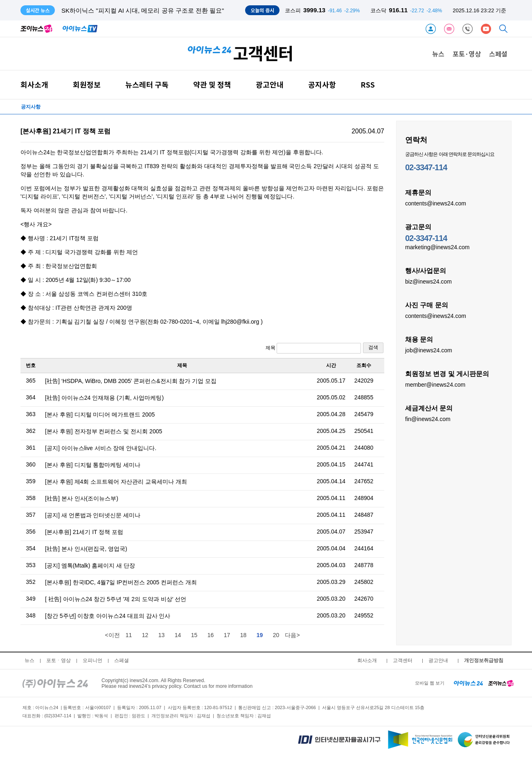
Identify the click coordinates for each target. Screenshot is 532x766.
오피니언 (92, 660)
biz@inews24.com (428, 281)
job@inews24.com (429, 350)
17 (227, 635)
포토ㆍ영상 (59, 660)
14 (178, 635)
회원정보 (87, 84)
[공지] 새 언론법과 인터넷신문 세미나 (93, 515)
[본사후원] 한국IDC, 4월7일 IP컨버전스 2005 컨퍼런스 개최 (121, 582)
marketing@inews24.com (437, 247)
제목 (313, 348)
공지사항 (322, 84)
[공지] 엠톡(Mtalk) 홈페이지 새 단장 (90, 565)
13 (162, 635)
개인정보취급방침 (484, 660)
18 (243, 635)
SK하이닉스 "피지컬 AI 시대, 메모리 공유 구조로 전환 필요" (143, 10)
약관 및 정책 (212, 84)
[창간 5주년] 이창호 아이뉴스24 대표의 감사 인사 (108, 616)
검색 (373, 347)
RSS (368, 84)
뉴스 (438, 54)
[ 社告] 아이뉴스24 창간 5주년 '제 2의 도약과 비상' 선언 (116, 599)
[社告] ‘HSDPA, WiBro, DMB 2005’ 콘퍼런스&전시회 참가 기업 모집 (131, 381)
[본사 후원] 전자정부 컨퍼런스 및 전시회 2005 (104, 431)
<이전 (112, 635)
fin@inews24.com (428, 419)
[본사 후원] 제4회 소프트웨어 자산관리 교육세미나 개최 (116, 482)
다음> (292, 635)
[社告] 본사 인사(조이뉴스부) (82, 498)
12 (145, 635)
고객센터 (403, 660)
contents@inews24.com (436, 203)
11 (129, 635)
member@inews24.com (435, 384)
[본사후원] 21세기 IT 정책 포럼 (84, 532)
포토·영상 (467, 54)
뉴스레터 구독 (147, 84)
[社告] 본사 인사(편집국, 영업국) (86, 549)
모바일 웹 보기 (430, 683)
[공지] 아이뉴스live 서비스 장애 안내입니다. (101, 448)
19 (260, 635)
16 (211, 635)
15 (194, 635)
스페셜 (498, 54)
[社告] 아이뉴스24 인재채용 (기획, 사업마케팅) (104, 398)
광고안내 (270, 84)
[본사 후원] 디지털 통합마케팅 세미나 (93, 465)
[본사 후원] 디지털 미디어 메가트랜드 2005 (100, 415)
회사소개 (34, 84)
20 (276, 635)
